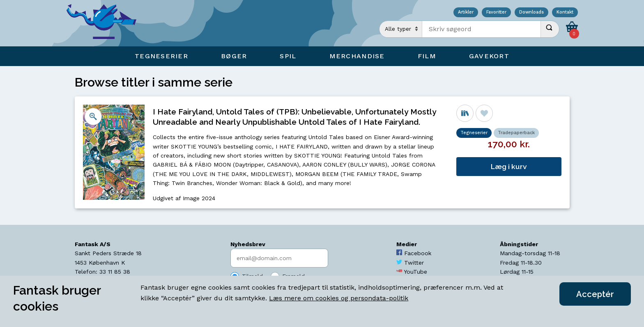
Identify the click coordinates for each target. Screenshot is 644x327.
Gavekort (489, 56)
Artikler (466, 13)
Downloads (531, 13)
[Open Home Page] (106, 23)
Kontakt (565, 13)
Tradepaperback (516, 133)
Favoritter (496, 13)
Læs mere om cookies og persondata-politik (339, 298)
